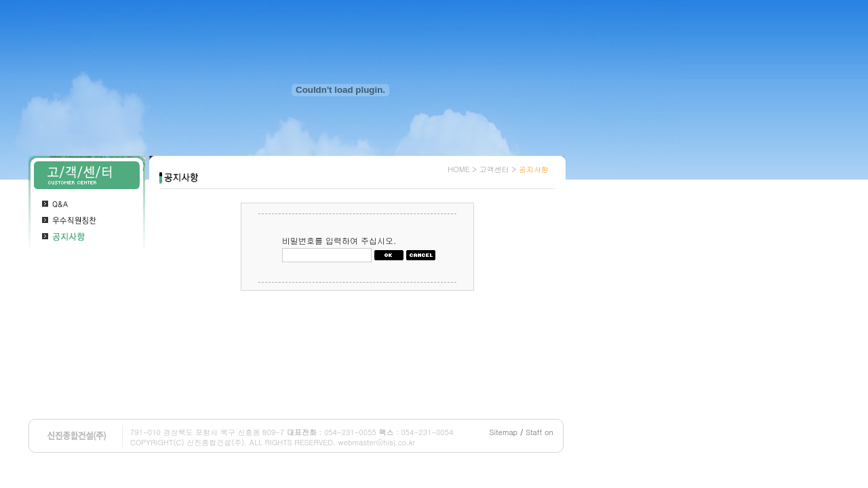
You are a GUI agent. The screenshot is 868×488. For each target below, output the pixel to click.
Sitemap (504, 432)
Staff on (539, 432)
